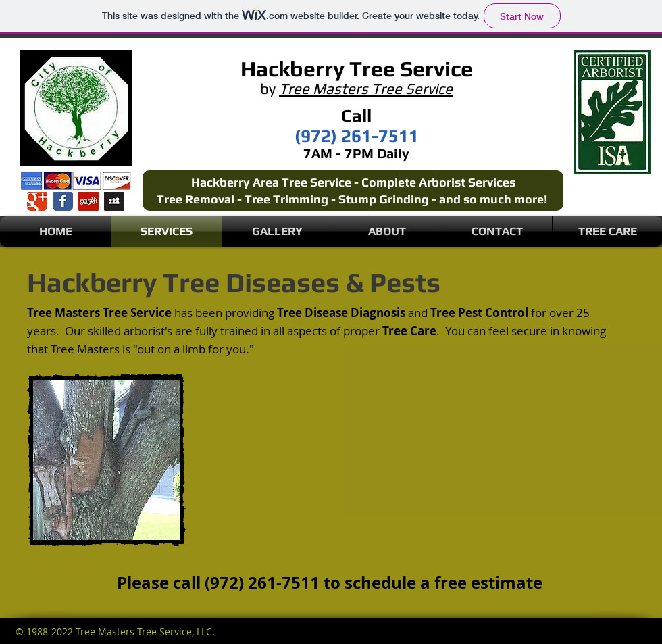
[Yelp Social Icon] (88, 201)
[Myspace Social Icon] (114, 201)
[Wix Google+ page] (37, 201)
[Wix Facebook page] (63, 201)
